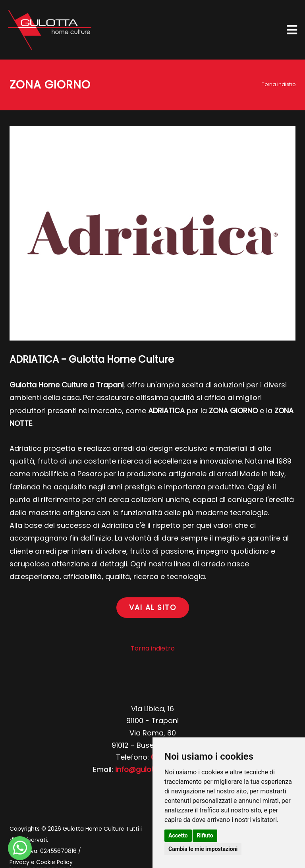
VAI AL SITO (153, 607)
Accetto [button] (178, 835)
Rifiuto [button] (205, 835)
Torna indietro (279, 84)
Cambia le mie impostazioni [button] (203, 849)
